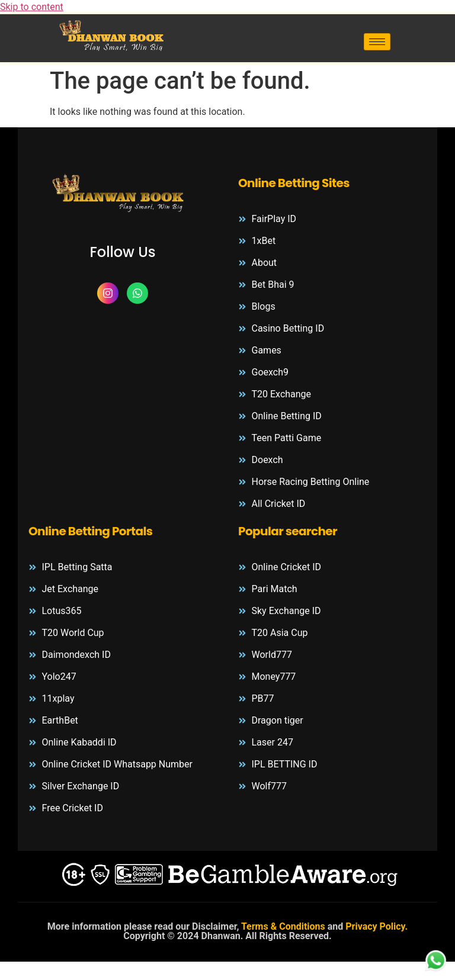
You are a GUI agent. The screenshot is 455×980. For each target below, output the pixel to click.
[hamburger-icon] (377, 42)
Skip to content (32, 7)
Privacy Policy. (377, 926)
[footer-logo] (123, 195)
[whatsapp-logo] (436, 961)
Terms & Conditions (284, 926)
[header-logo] (114, 36)
